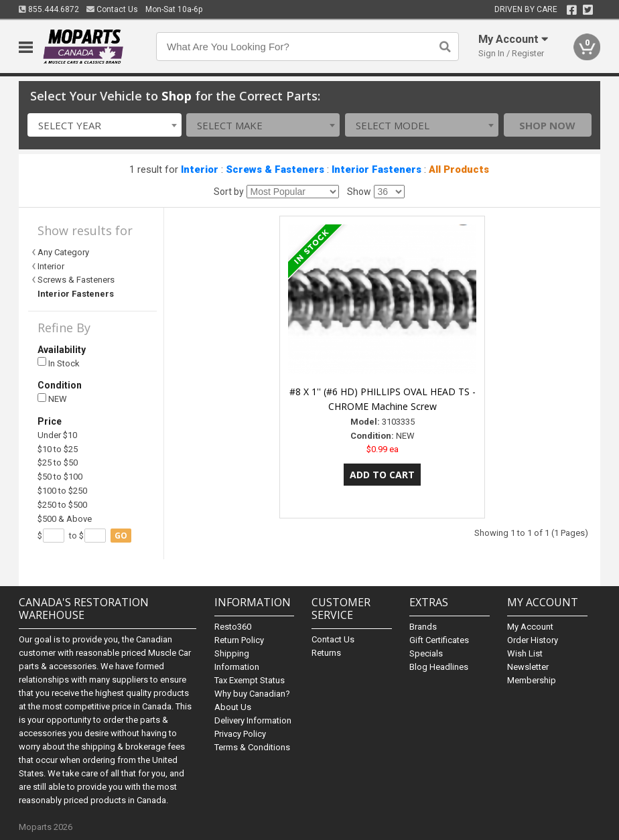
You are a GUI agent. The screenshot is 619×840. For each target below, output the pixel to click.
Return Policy (239, 640)
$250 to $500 (62, 505)
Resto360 (233, 627)
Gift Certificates (439, 640)
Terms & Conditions (252, 747)
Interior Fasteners (376, 169)
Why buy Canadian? (252, 694)
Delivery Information (253, 720)
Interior (200, 169)
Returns (326, 653)
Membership (532, 680)
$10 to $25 (58, 449)
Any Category (63, 252)
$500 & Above (65, 519)
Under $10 (57, 435)
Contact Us (112, 9)
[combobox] (104, 125)
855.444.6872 (49, 9)
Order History (533, 640)
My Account (530, 627)
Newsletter (528, 667)
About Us (233, 707)
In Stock (59, 363)
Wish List (525, 653)
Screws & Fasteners (275, 169)
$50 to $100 (60, 477)
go (121, 536)
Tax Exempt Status (250, 680)
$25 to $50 (58, 463)
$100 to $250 (62, 491)
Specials (426, 653)
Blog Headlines (439, 667)
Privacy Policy (240, 734)
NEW (52, 399)
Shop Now (547, 125)
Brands (423, 627)
